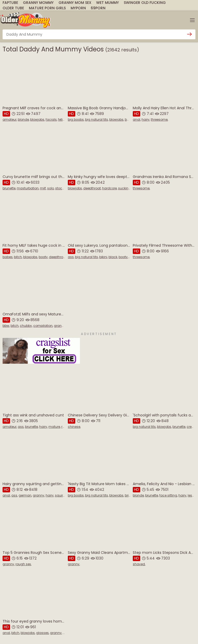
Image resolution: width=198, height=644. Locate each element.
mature (54, 427)
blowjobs (37, 119)
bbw (6, 326)
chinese (74, 427)
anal (137, 119)
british (130, 495)
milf (43, 188)
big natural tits (97, 119)
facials (51, 119)
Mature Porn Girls (47, 8)
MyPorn (78, 8)
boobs (130, 119)
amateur (10, 119)
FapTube (10, 3)
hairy (146, 119)
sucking (124, 188)
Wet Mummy (108, 3)
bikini (103, 257)
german (25, 495)
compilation (43, 326)
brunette (9, 188)
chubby (26, 326)
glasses (42, 633)
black (113, 257)
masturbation (28, 188)
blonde (23, 119)
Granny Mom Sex (75, 3)
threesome (159, 119)
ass (71, 257)
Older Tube (13, 8)
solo (51, 188)
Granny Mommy (38, 3)
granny (60, 326)
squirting (62, 495)
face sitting (168, 495)
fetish (62, 119)
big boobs (76, 119)
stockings (63, 188)
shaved (139, 564)
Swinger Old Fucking (145, 3)
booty (43, 257)
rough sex (23, 564)
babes (8, 257)
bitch (18, 257)
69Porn (98, 8)
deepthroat (92, 188)
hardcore (109, 188)
